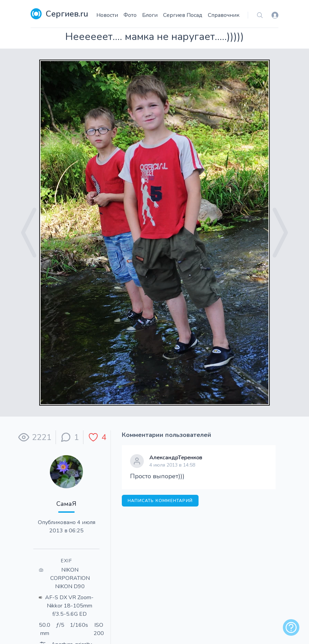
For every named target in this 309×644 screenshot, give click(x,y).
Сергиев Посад (183, 15)
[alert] (291, 627)
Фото (130, 15)
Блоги (150, 15)
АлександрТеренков (176, 458)
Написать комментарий (160, 501)
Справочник (224, 15)
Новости (107, 15)
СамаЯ (66, 504)
